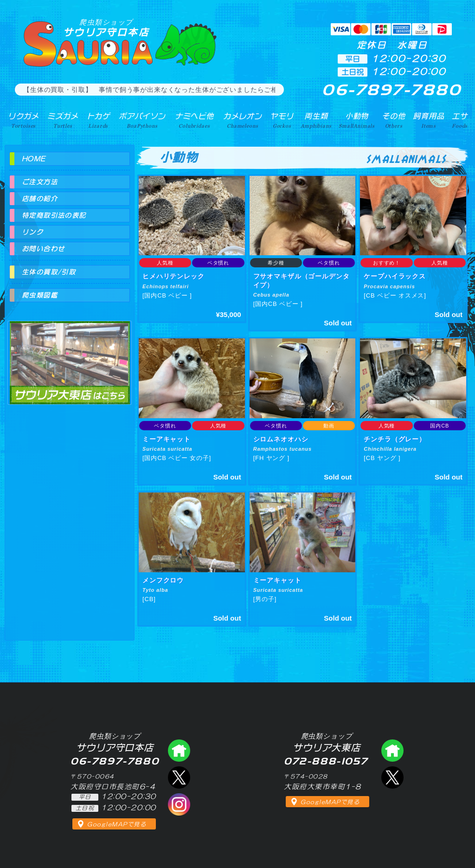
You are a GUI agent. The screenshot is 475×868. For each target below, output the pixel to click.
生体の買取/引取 (49, 272)
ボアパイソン (142, 120)
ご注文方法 (40, 182)
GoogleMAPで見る (117, 824)
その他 (394, 120)
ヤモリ (282, 120)
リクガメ (23, 120)
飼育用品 (428, 120)
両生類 (316, 120)
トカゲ (99, 120)
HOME (34, 159)
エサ (460, 120)
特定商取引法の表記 (54, 215)
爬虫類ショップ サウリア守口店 (179, 751)
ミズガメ (63, 120)
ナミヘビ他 (194, 120)
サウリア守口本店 (106, 28)
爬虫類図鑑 (40, 295)
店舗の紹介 (40, 199)
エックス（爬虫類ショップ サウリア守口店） (179, 777)
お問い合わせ (43, 249)
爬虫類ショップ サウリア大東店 (70, 354)
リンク (32, 232)
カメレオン (243, 120)
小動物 (357, 120)
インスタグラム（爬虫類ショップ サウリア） (179, 804)
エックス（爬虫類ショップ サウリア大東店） (392, 777)
